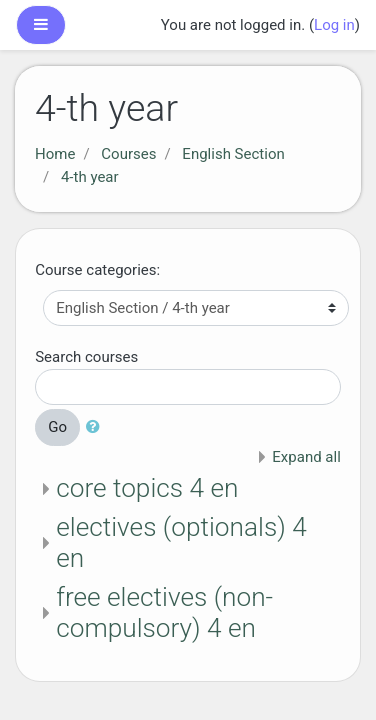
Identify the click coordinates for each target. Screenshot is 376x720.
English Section (233, 154)
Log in (334, 25)
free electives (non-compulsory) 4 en (164, 613)
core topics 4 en (147, 488)
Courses (128, 154)
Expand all (306, 457)
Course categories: (97, 270)
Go (57, 427)
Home (55, 154)
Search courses (86, 357)
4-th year (90, 177)
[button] (97, 427)
